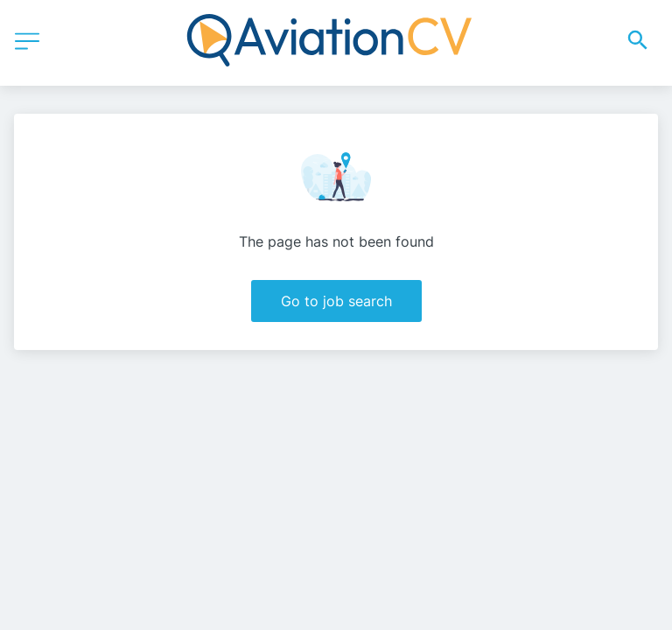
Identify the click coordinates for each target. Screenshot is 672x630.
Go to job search (336, 301)
